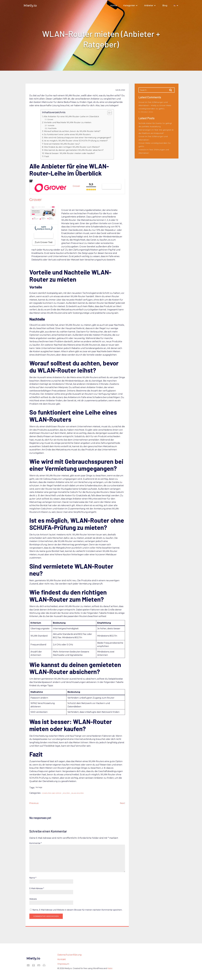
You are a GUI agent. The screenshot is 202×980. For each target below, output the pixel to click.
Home (114, 6)
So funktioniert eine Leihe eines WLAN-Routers (67, 135)
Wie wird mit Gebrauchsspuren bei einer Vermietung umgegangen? (78, 138)
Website (33, 900)
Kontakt (62, 960)
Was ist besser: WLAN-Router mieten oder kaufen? (70, 154)
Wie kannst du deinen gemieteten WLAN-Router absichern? (74, 151)
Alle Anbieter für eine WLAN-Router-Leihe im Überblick (71, 117)
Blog (165, 6)
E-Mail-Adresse (37, 889)
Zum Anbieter (44, 236)
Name (33, 878)
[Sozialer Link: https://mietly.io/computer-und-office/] (34, 966)
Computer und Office (52, 794)
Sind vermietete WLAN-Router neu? (62, 144)
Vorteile (51, 126)
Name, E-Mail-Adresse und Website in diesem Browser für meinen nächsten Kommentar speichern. (77, 910)
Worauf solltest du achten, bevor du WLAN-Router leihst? (72, 132)
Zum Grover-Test (44, 243)
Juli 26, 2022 (120, 90)
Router (66, 794)
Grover (50, 120)
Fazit (47, 157)
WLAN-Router (77, 794)
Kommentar (35, 844)
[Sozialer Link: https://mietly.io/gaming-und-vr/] (40, 966)
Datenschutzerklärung (70, 955)
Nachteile (52, 129)
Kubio (110, 969)
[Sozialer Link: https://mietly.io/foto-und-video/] (29, 966)
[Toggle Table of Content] (108, 113)
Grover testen (112, 187)
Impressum (63, 964)
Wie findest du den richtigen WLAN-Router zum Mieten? (72, 147)
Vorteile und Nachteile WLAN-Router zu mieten (68, 123)
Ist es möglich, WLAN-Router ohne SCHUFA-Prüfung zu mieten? (76, 141)
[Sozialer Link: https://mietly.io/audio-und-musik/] (45, 966)
